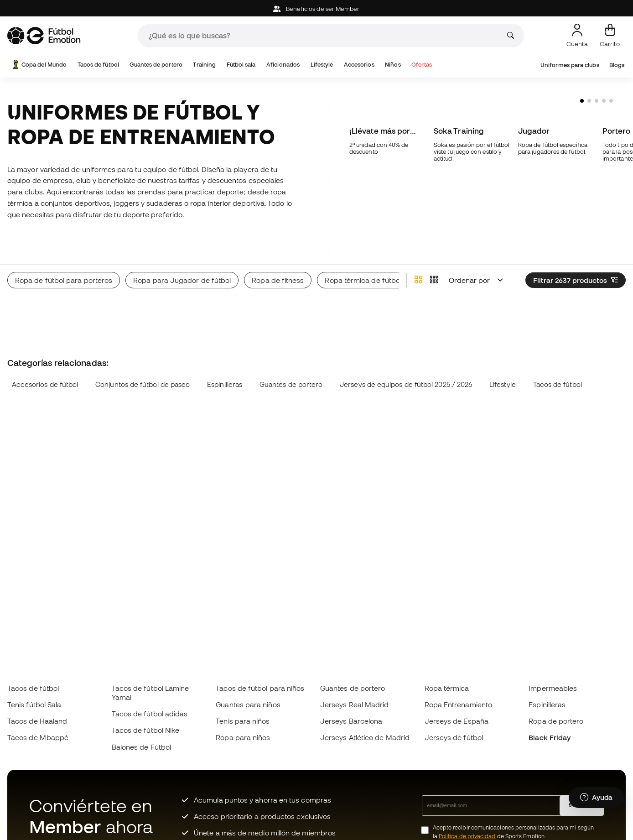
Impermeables (553, 688)
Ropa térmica (447, 688)
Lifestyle (322, 65)
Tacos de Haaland (37, 721)
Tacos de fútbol (98, 65)
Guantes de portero (156, 65)
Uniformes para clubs (570, 65)
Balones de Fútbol (141, 747)
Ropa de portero (556, 721)
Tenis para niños (243, 721)
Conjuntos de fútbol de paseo (143, 363)
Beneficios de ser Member (316, 9)
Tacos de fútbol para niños (260, 688)
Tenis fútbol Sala (34, 704)
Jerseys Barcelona (351, 721)
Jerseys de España (457, 721)
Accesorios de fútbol (45, 363)
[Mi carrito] (610, 36)
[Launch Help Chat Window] (596, 798)
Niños (393, 65)
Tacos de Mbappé (38, 737)
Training (204, 65)
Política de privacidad (467, 836)
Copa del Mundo (39, 65)
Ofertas (422, 65)
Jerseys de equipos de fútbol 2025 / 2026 (406, 363)
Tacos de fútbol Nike (146, 730)
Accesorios (359, 65)
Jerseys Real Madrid (354, 704)
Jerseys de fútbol (454, 737)
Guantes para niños (248, 704)
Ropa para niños (243, 737)
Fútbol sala (241, 65)
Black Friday (550, 737)
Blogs (617, 65)
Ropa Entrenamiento (458, 704)
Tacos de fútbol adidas (150, 714)
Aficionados (283, 65)
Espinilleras (225, 363)
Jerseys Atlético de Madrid (365, 737)
